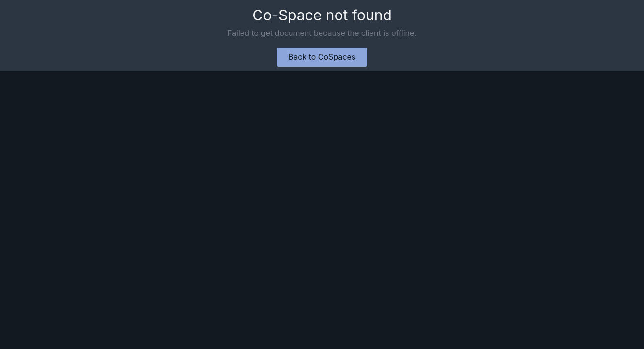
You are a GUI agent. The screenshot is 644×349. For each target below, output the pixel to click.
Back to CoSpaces (322, 57)
